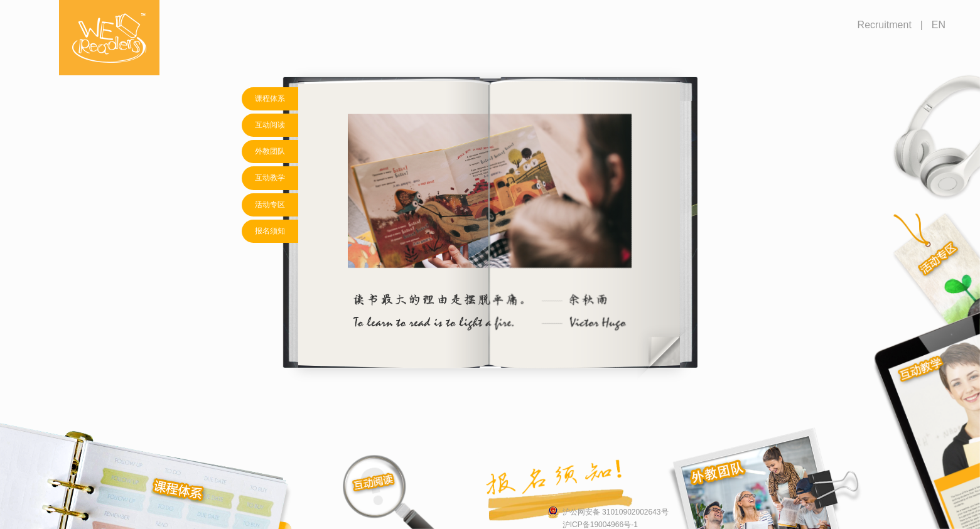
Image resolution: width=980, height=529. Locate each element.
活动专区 (270, 205)
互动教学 (270, 178)
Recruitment (885, 25)
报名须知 (270, 231)
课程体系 (270, 99)
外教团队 (270, 151)
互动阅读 (270, 125)
